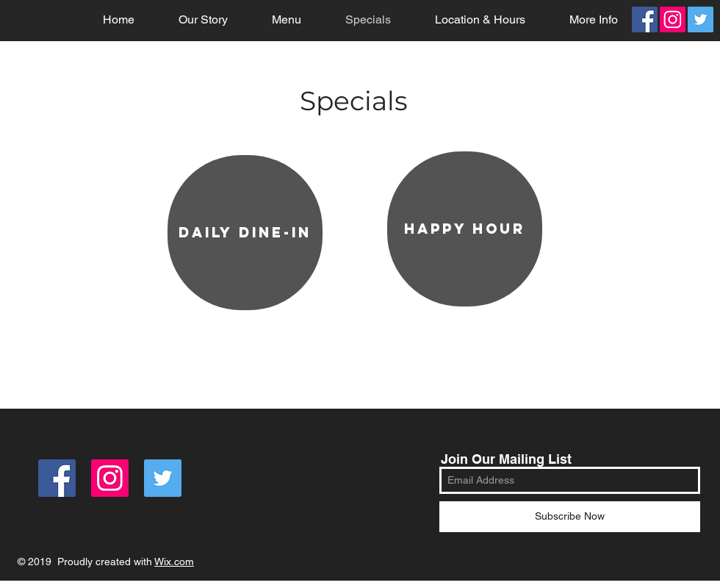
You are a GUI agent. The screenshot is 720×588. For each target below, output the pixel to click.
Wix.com (174, 562)
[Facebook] (645, 19)
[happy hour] (465, 229)
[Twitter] (701, 19)
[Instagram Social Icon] (673, 19)
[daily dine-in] (245, 233)
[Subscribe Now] (570, 517)
